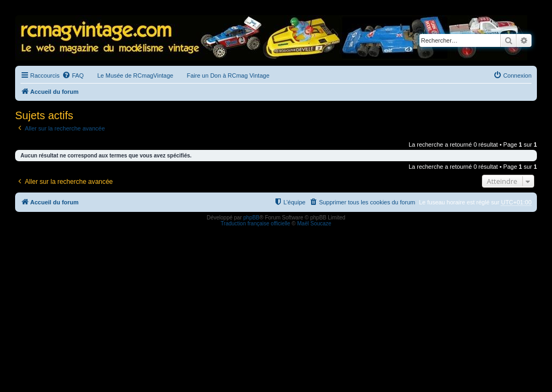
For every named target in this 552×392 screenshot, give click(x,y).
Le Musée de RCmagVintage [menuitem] (135, 75)
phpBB (251, 218)
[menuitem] (73, 75)
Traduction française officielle (255, 223)
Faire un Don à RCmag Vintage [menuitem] (228, 75)
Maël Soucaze (314, 223)
